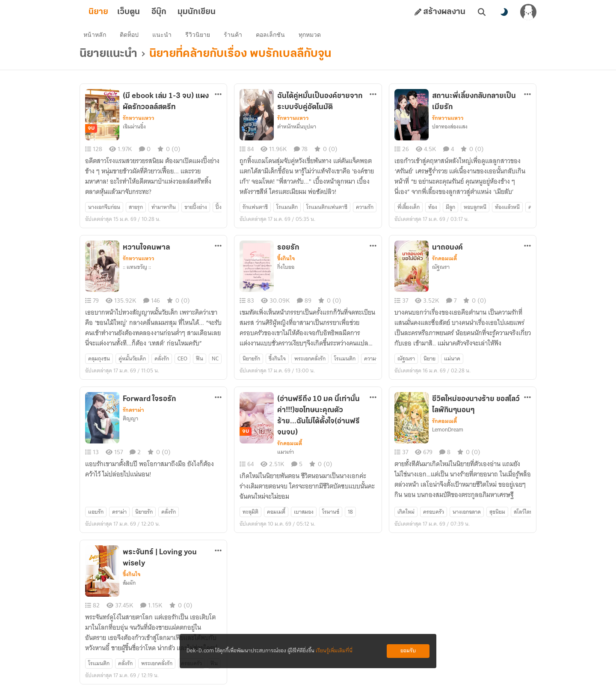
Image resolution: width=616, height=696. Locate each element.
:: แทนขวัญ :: (137, 272)
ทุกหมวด (313, 37)
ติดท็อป (132, 37)
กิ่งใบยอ (286, 272)
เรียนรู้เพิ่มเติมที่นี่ (334, 651)
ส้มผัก (129, 588)
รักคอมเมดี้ (444, 263)
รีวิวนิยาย (201, 37)
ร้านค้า (236, 37)
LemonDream (448, 434)
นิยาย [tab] (112, 12)
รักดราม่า (133, 415)
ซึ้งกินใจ (286, 263)
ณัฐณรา (441, 272)
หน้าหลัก (98, 37)
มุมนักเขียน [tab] (210, 12)
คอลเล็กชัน (273, 37)
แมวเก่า (286, 457)
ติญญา (130, 423)
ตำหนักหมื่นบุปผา (297, 131)
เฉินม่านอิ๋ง (134, 131)
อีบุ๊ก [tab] (173, 12)
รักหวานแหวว (139, 123)
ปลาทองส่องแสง (450, 131)
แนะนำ (165, 37)
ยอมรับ (408, 651)
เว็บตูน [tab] (142, 12)
